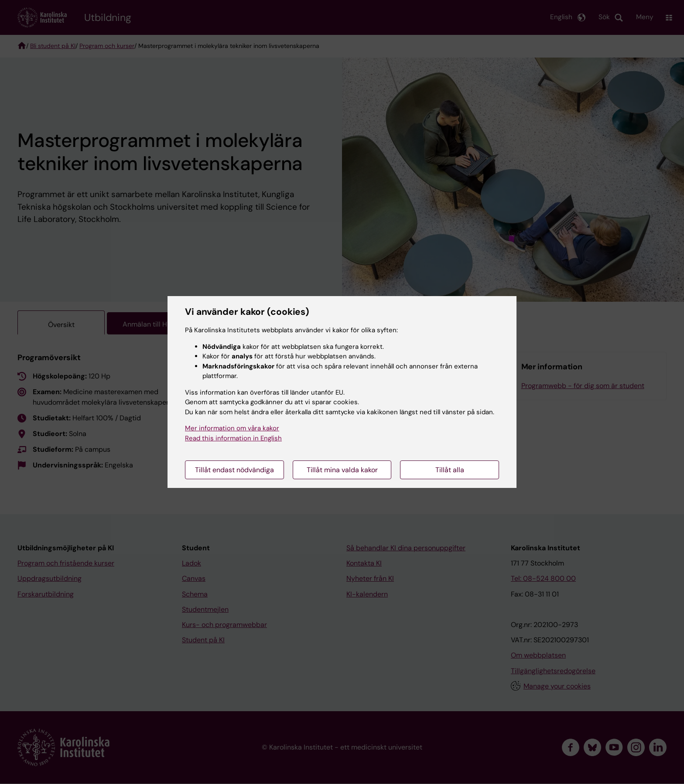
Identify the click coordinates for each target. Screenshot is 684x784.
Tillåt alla (450, 470)
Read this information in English (233, 438)
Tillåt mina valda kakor (342, 470)
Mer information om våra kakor (232, 428)
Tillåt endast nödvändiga (234, 470)
